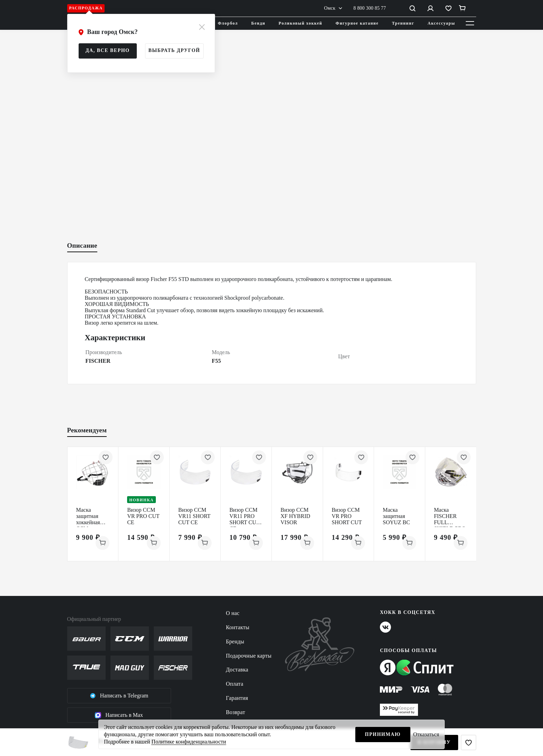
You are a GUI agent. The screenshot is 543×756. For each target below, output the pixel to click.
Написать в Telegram (119, 696)
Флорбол (228, 23)
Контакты (238, 627)
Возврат (235, 712)
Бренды (235, 641)
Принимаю (383, 734)
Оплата (234, 684)
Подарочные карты (249, 656)
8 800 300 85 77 (370, 8)
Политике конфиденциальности (189, 742)
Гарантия (237, 698)
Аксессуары (442, 23)
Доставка (237, 670)
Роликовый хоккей (301, 23)
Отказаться (426, 734)
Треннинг (403, 23)
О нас (233, 613)
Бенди (259, 23)
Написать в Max (119, 715)
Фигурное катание (357, 23)
